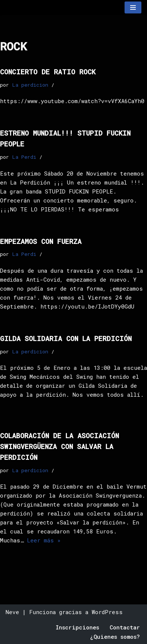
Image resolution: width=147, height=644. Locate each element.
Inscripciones (77, 627)
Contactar (125, 627)
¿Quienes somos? (115, 637)
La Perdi (24, 157)
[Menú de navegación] (133, 7)
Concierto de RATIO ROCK (48, 72)
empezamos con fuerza (41, 241)
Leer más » (44, 540)
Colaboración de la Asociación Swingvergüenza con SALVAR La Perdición (59, 446)
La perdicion (30, 85)
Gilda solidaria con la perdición (66, 338)
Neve (12, 612)
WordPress (107, 612)
